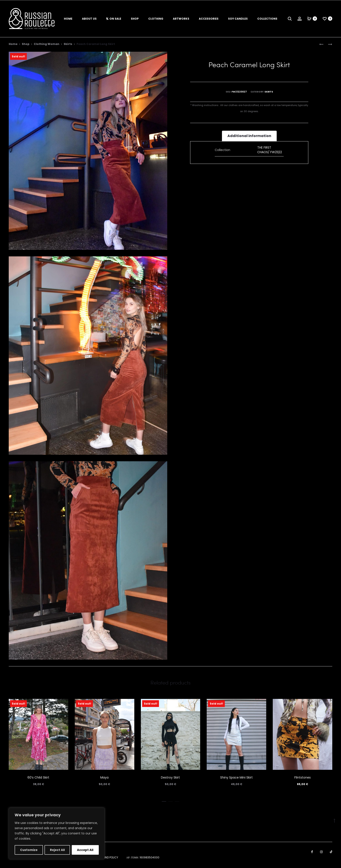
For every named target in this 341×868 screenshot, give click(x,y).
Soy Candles (238, 19)
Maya (104, 778)
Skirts (68, 45)
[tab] (249, 137)
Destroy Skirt (170, 778)
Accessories (209, 19)
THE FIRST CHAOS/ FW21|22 (270, 150)
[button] (164, 801)
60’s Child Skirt (38, 778)
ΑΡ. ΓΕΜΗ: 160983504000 (143, 858)
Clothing (156, 19)
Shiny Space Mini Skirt (236, 778)
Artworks (181, 19)
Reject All (58, 850)
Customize (29, 850)
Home (68, 19)
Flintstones (303, 778)
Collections (267, 19)
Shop (135, 19)
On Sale (114, 19)
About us (89, 19)
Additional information (249, 136)
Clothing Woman (47, 45)
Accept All (85, 850)
